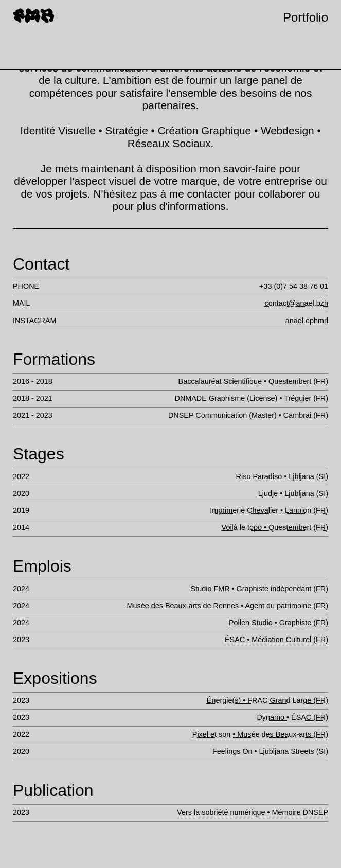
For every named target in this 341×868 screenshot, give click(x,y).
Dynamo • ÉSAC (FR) (292, 717)
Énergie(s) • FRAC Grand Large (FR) (267, 700)
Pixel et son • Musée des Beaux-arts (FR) (260, 734)
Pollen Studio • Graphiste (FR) (279, 623)
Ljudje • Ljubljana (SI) (293, 493)
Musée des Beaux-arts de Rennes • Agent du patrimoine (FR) (228, 606)
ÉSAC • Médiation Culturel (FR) (276, 640)
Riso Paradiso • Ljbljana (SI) (282, 476)
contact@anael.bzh (297, 303)
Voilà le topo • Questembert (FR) (275, 527)
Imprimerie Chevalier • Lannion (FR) (269, 510)
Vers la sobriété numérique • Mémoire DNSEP (253, 812)
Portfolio (306, 17)
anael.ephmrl (307, 321)
